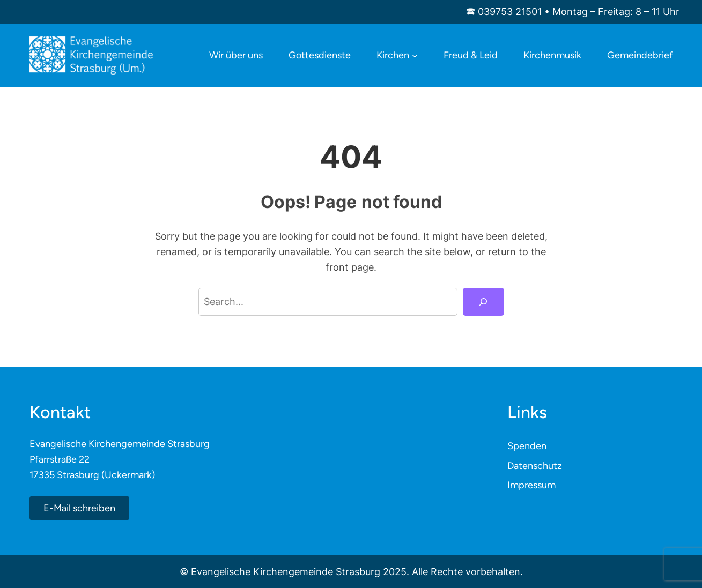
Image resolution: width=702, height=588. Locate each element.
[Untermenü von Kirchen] (415, 55)
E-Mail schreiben (79, 508)
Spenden (527, 446)
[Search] (483, 302)
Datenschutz (535, 466)
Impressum (531, 485)
